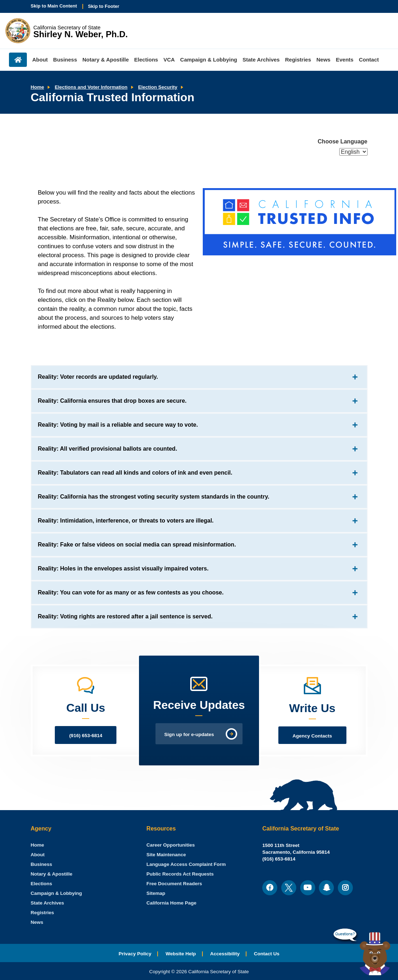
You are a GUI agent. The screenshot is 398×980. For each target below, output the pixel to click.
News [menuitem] (323, 60)
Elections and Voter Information (91, 87)
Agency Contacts (312, 736)
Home (38, 87)
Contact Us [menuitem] (267, 954)
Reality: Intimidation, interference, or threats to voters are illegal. (126, 521)
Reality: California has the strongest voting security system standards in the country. (154, 497)
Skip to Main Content (54, 6)
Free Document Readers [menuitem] (174, 884)
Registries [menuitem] (298, 60)
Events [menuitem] (344, 60)
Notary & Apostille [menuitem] (106, 60)
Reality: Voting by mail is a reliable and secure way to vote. (118, 425)
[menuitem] (38, 845)
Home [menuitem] (18, 60)
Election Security (158, 87)
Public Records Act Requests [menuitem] (180, 874)
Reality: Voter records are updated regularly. (98, 377)
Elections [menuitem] (146, 60)
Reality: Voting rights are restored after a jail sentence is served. (125, 616)
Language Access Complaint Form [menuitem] (186, 864)
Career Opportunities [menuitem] (171, 845)
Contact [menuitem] (369, 60)
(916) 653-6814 (86, 736)
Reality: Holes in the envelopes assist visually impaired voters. (123, 569)
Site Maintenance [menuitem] (166, 855)
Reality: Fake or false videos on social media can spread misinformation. (137, 545)
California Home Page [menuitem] (172, 903)
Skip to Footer (103, 6)
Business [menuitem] (65, 60)
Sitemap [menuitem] (156, 893)
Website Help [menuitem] (181, 954)
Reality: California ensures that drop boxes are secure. (112, 401)
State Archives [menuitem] (261, 60)
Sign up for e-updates (189, 734)
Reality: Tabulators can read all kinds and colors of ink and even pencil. (135, 473)
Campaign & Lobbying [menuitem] (209, 60)
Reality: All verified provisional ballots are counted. (108, 449)
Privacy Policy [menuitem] (135, 954)
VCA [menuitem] (169, 60)
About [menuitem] (40, 60)
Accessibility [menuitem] (225, 954)
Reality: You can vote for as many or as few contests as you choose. (131, 592)
